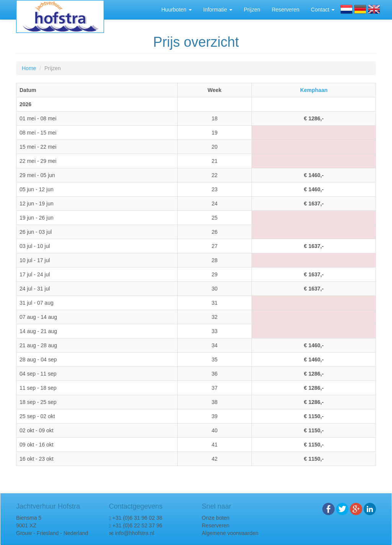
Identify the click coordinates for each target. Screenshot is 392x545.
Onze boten (216, 518)
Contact (323, 10)
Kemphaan (314, 90)
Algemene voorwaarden (230, 533)
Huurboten (176, 10)
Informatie (218, 10)
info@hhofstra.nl (134, 533)
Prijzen (252, 10)
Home (29, 68)
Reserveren (286, 10)
